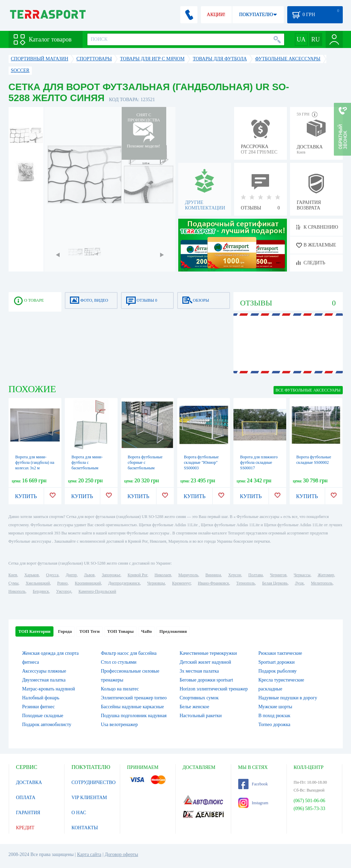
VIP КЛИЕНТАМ (89, 798)
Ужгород (64, 591)
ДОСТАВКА (29, 782)
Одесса (52, 575)
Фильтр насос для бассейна (129, 653)
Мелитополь (322, 583)
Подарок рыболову (278, 671)
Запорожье (111, 575)
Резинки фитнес (39, 707)
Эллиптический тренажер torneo (134, 698)
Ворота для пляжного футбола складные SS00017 (259, 462)
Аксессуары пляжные (44, 671)
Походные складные (43, 716)
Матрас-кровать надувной (49, 689)
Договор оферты (121, 854)
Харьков (32, 575)
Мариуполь (188, 575)
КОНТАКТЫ (85, 828)
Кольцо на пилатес (120, 689)
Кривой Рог (137, 575)
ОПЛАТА (26, 798)
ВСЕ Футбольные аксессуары (308, 390)
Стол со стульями (119, 662)
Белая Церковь (275, 583)
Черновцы (156, 583)
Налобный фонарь (41, 698)
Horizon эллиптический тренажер (214, 689)
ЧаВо (147, 631)
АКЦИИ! (216, 15)
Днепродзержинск (124, 583)
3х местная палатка (199, 671)
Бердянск (41, 591)
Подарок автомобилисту (47, 725)
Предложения (173, 631)
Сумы (14, 583)
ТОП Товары (120, 631)
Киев (13, 575)
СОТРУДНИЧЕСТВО (94, 782)
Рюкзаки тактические (280, 653)
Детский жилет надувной (205, 662)
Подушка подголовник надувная (134, 716)
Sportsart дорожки (277, 662)
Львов (89, 575)
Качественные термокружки (208, 653)
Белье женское (194, 707)
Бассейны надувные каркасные (132, 707)
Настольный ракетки (201, 716)
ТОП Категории (35, 631)
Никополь (17, 591)
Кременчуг (181, 583)
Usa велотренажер (119, 725)
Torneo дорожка (274, 725)
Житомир (326, 575)
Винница (213, 575)
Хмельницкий (38, 583)
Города (65, 631)
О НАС (79, 813)
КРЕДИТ (25, 828)
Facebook (253, 784)
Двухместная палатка (44, 680)
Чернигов (278, 575)
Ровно (62, 583)
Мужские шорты (275, 707)
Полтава (256, 575)
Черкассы (302, 575)
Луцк (299, 583)
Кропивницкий (88, 583)
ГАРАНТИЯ (28, 813)
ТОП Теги (89, 631)
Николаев (163, 575)
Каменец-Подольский (97, 591)
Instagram (253, 803)
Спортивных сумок (199, 698)
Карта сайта (89, 854)
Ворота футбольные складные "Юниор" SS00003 (202, 462)
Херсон (235, 575)
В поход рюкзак (274, 716)
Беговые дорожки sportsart (206, 680)
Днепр (71, 575)
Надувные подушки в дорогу (288, 698)
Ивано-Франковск (213, 583)
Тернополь (245, 583)
